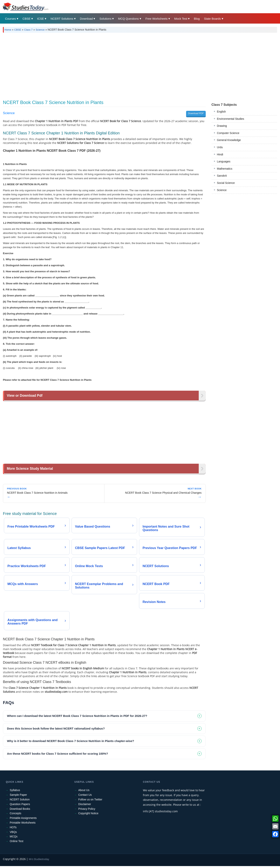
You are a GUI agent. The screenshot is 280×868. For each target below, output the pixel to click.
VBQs (13, 834)
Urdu (220, 147)
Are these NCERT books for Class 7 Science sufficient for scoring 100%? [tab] (57, 756)
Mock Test (181, 19)
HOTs (13, 829)
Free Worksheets (157, 19)
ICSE (41, 19)
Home (8, 30)
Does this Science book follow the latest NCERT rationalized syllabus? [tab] (56, 730)
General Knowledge (229, 140)
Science (40, 30)
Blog (197, 19)
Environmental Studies (231, 119)
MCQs (14, 838)
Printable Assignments (23, 820)
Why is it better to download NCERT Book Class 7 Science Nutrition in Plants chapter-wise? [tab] (70, 743)
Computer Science (228, 133)
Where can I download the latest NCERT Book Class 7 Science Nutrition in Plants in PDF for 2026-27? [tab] (77, 718)
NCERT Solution (20, 801)
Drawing (222, 126)
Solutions (105, 19)
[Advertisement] (120, 65)
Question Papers (20, 806)
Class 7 (28, 30)
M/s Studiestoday (39, 861)
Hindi (220, 154)
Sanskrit (222, 176)
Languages (224, 161)
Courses (10, 19)
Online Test (17, 843)
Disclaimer (85, 806)
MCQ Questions (128, 19)
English (221, 112)
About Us (84, 792)
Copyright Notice (88, 815)
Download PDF (196, 113)
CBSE (27, 19)
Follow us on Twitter (90, 801)
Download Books (20, 811)
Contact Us (85, 797)
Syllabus (15, 792)
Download (86, 19)
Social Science (226, 183)
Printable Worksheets (23, 825)
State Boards (212, 19)
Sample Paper (18, 797)
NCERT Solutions (62, 19)
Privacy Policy (87, 811)
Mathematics (225, 169)
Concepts (15, 815)
